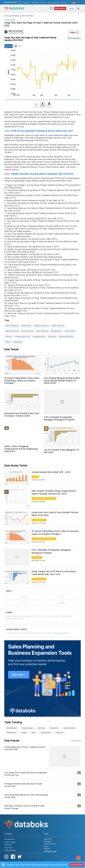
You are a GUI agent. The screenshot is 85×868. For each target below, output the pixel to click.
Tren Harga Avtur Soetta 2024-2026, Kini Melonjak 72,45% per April (26, 774)
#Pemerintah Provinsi (66, 337)
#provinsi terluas (28, 331)
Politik (35, 477)
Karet (34, 733)
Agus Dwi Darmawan (16, 31)
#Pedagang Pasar (39, 337)
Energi (46, 846)
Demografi (37, 558)
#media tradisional (12, 331)
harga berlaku (11, 733)
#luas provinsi (70, 331)
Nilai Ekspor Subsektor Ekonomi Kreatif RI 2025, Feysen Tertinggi (25, 807)
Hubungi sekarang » (61, 633)
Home (6, 16)
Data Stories (15, 16)
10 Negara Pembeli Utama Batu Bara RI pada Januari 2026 (23, 785)
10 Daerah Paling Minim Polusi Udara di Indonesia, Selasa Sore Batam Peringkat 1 (55, 533)
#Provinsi (9, 337)
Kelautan (47, 849)
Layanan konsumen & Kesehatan (44, 499)
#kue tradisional (42, 331)
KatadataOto (64, 3)
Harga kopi (59, 733)
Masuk (72, 9)
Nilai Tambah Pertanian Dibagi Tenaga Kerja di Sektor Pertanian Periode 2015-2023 (54, 492)
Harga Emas (54, 728)
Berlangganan (60, 9)
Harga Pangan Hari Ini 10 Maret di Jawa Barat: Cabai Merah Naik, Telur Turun (54, 573)
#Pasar (8, 342)
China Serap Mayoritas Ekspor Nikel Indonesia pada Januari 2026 (26, 796)
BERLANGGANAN (77, 865)
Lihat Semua (75, 741)
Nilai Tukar (41, 728)
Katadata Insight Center (54, 3)
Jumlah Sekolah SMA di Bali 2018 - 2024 (51, 472)
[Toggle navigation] (78, 8)
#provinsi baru (26, 326)
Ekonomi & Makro (28, 16)
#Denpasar (52, 337)
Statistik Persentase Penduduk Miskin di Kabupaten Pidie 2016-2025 (42, 174)
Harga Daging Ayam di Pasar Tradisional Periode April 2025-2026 (24, 748)
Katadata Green (35, 3)
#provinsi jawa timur (22, 337)
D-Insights (43, 3)
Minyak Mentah (12, 728)
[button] (75, 2)
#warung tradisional (42, 326)
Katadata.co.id (27, 3)
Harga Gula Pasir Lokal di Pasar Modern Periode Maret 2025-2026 (55, 514)
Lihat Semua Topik (50, 852)
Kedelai (24, 733)
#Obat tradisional (58, 326)
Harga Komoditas (69, 728)
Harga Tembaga (27, 728)
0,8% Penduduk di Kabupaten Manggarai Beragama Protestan (51, 551)
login (15, 616)
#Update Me (18, 342)
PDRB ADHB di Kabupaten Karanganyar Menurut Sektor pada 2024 (42, 131)
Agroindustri (48, 839)
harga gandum (46, 733)
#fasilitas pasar (57, 331)
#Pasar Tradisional (12, 326)
